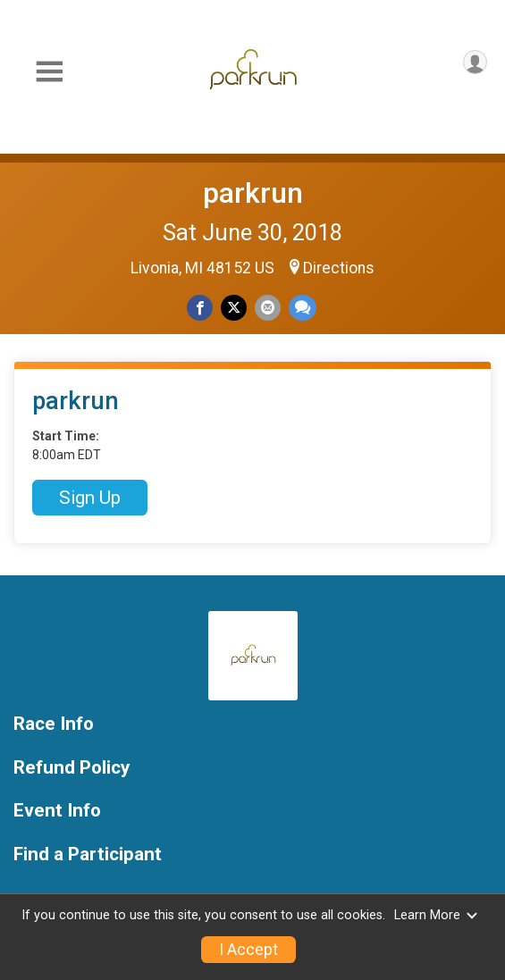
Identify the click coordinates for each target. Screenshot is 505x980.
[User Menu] (475, 62)
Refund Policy (72, 768)
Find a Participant (88, 854)
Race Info (54, 724)
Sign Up (90, 498)
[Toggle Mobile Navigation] (49, 72)
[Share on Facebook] (200, 308)
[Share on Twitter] (234, 308)
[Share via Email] (268, 308)
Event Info (57, 811)
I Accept (248, 950)
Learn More (436, 915)
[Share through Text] (303, 308)
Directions (339, 268)
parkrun (253, 193)
